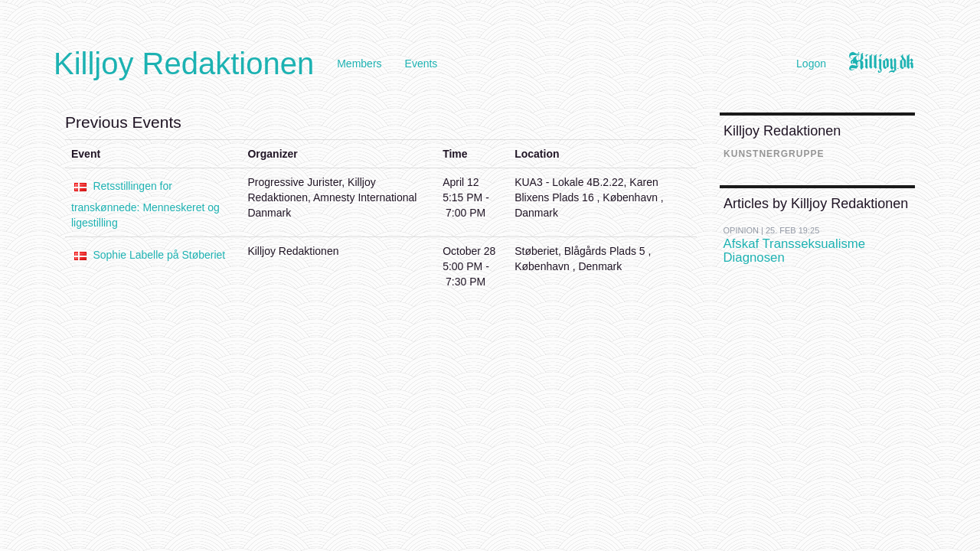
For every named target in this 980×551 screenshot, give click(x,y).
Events (421, 64)
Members (359, 64)
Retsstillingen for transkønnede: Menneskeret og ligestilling (145, 204)
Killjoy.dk (882, 64)
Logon (811, 64)
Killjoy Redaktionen (184, 64)
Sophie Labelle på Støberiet (159, 255)
